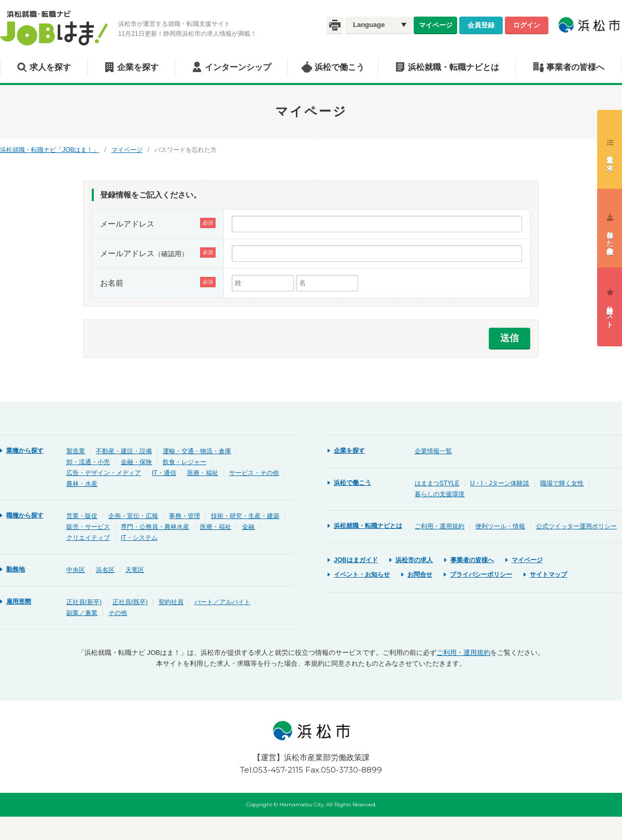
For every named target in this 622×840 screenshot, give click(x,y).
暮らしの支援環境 (440, 494)
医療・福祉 (203, 473)
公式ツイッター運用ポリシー (576, 526)
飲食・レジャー (185, 462)
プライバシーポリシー (481, 575)
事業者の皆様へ (575, 67)
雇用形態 (19, 601)
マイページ (436, 25)
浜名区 (105, 570)
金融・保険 (136, 462)
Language (369, 25)
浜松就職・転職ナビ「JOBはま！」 (50, 150)
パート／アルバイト (222, 602)
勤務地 (16, 569)
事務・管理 (185, 516)
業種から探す (25, 451)
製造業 (76, 451)
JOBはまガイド (356, 560)
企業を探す (138, 67)
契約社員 (171, 602)
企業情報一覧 (433, 451)
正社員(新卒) (84, 602)
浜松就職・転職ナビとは (454, 67)
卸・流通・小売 (88, 462)
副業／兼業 (82, 613)
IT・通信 (164, 473)
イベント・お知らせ (362, 575)
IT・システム (139, 538)
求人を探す (50, 67)
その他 (118, 613)
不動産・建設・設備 (124, 451)
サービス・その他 (254, 473)
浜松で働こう (340, 67)
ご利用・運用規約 (440, 526)
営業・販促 (82, 516)
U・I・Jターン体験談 (500, 483)
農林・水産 (82, 484)
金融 (248, 527)
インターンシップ (238, 67)
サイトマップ (548, 575)
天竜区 (135, 570)
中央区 (76, 570)
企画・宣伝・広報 (133, 516)
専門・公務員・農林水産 (155, 527)
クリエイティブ (88, 538)
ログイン (527, 25)
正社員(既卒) (130, 602)
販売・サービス (88, 527)
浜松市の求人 (414, 560)
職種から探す (25, 515)
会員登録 (481, 25)
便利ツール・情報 (500, 526)
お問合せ (420, 575)
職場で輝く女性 (562, 483)
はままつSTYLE (437, 483)
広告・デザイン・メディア (104, 473)
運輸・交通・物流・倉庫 (197, 451)
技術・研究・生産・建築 (245, 516)
